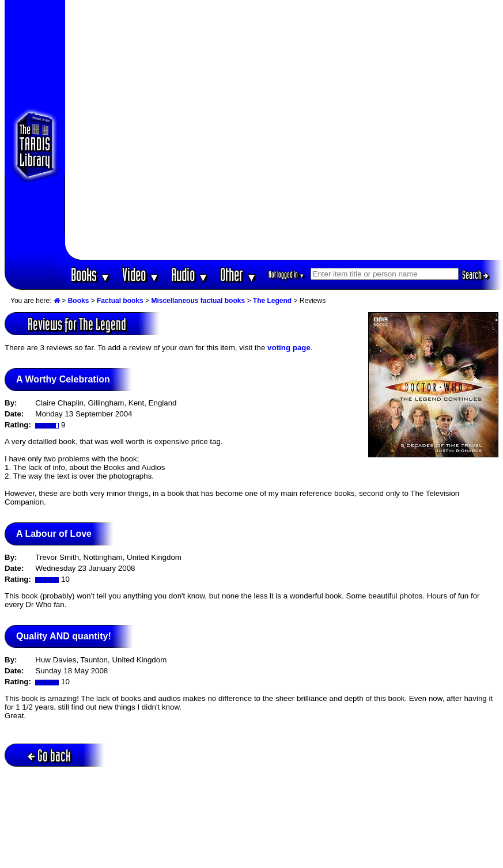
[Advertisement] (130, 130)
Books (91, 274)
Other (239, 274)
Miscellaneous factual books (198, 301)
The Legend (272, 301)
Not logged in (287, 274)
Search (475, 275)
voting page (289, 348)
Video (141, 274)
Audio (190, 274)
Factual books (120, 301)
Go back (49, 755)
